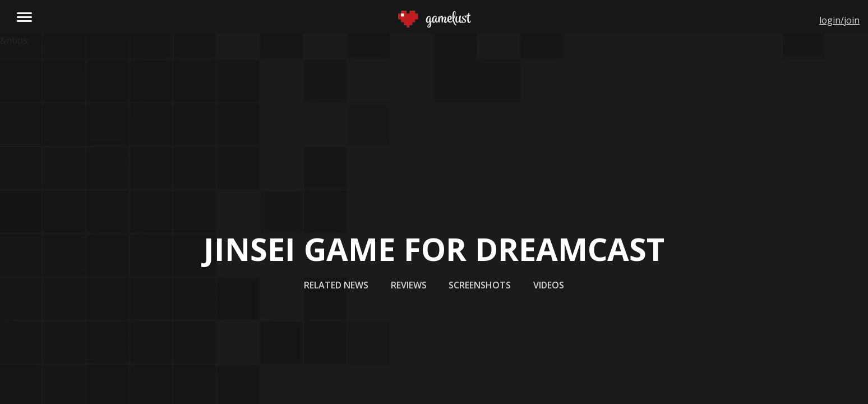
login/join (839, 20)
